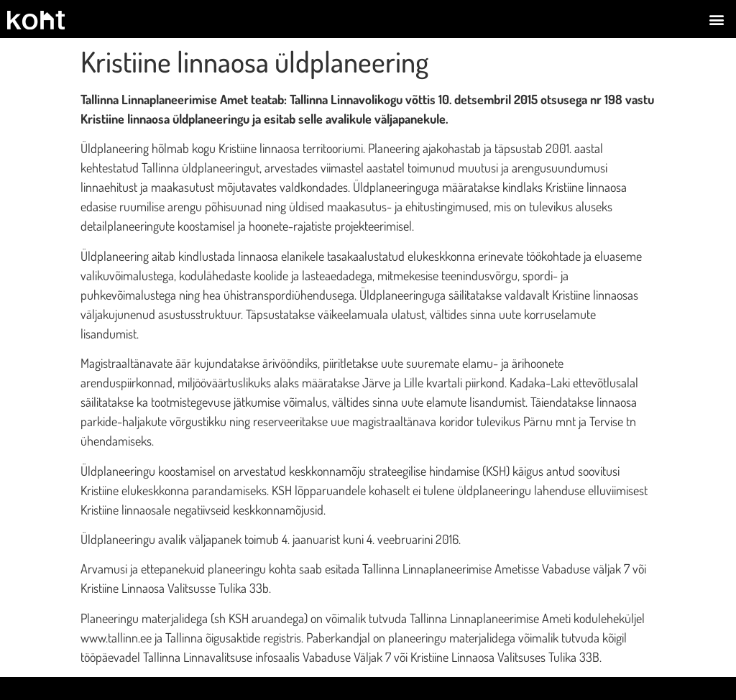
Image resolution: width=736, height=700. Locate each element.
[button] (717, 19)
